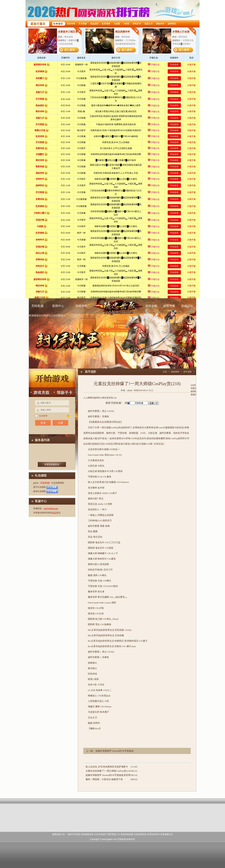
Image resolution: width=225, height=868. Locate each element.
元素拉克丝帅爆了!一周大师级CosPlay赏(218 (108, 771)
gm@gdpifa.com (51, 508)
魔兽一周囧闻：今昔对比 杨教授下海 (104, 779)
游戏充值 (169, 306)
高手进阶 (188, 372)
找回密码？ (68, 416)
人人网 (86, 398)
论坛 (54, 513)
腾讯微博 (94, 398)
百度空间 (109, 398)
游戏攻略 (151, 306)
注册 (60, 423)
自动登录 (41, 416)
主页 (165, 372)
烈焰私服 (38, 306)
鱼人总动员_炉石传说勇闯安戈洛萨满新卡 (107, 767)
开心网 (101, 398)
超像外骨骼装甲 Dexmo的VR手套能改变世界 (108, 775)
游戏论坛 (187, 306)
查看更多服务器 (52, 464)
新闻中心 (58, 306)
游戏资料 (81, 306)
